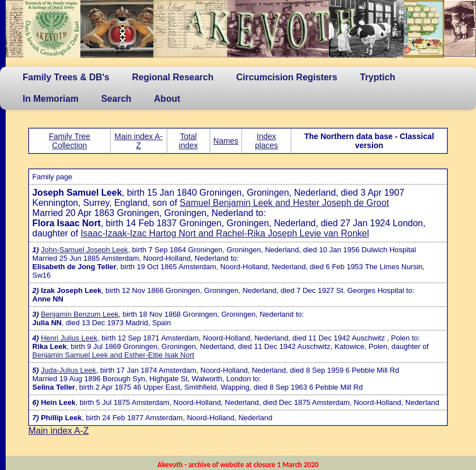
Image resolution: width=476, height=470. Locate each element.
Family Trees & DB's (66, 77)
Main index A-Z (138, 141)
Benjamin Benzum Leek (80, 314)
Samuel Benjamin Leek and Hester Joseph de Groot (284, 203)
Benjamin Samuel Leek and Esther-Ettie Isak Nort (113, 355)
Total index (188, 141)
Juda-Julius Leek (68, 370)
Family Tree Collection (69, 141)
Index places (267, 141)
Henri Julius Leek (69, 338)
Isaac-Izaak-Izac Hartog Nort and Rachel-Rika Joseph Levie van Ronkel (225, 233)
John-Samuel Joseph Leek (84, 250)
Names (226, 141)
